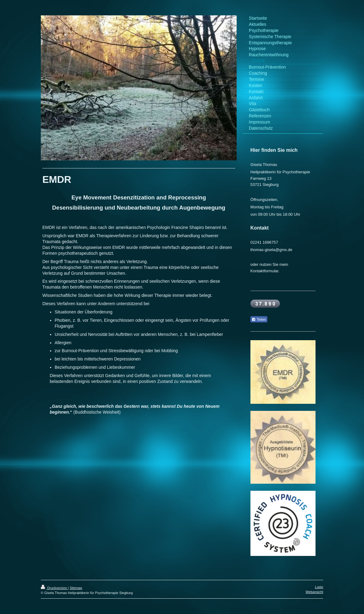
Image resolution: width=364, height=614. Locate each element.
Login (319, 587)
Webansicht (314, 592)
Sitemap (76, 588)
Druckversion (54, 588)
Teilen (259, 320)
